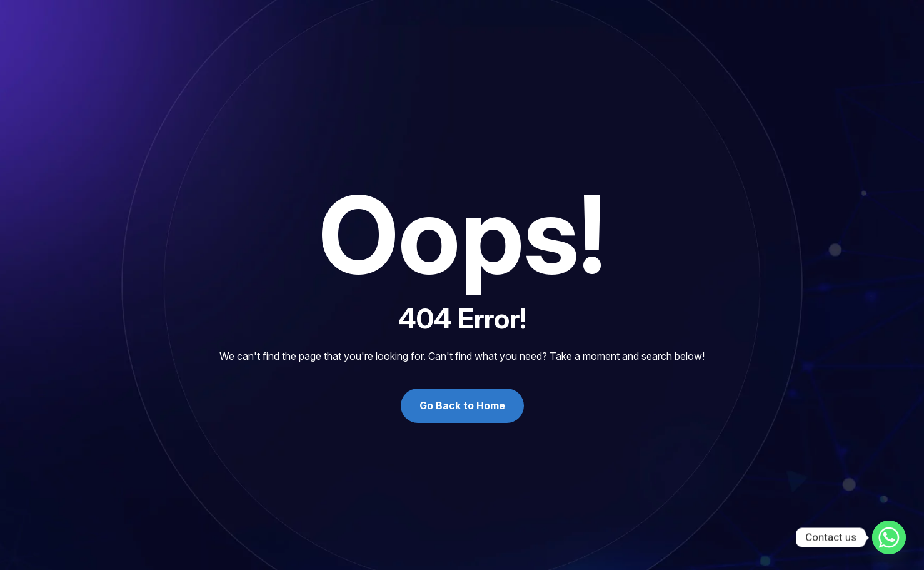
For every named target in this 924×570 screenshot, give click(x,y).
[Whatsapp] (889, 537)
